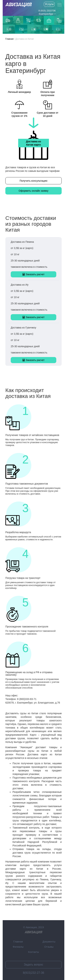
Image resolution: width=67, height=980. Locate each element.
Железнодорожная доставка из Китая (46, 29)
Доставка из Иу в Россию (21, 29)
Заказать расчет (33, 274)
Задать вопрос (33, 965)
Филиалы (18, 947)
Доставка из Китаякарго (49, 20)
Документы (49, 942)
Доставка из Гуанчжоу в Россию (9, 29)
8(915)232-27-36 (33, 973)
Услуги (49, 4)
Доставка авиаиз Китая (28, 20)
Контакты (33, 952)
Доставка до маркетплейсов (18, 20)
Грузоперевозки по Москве (8, 20)
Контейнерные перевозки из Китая (59, 20)
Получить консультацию (34, 181)
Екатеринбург (47, 14)
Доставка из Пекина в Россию (58, 29)
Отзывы (49, 947)
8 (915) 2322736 (47, 11)
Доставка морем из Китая (34, 29)
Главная (9, 39)
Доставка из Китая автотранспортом (39, 20)
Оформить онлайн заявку (33, 191)
